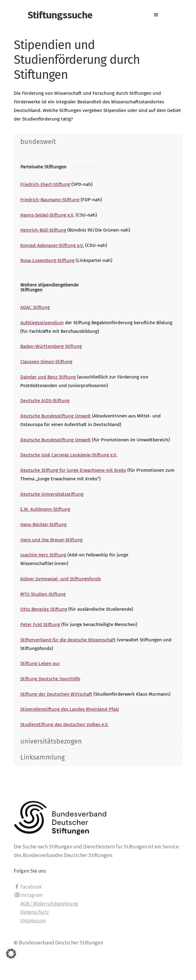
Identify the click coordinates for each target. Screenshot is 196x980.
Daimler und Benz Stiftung (48, 377)
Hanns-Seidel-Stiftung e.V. (47, 215)
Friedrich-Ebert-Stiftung (45, 184)
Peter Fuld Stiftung (40, 625)
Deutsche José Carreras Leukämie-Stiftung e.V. (69, 455)
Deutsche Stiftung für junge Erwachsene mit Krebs (73, 470)
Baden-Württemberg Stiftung (51, 346)
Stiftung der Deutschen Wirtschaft (56, 694)
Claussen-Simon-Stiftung (46, 362)
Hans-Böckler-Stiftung (43, 525)
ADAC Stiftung (35, 307)
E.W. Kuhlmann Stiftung (45, 509)
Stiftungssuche (60, 15)
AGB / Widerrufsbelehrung (49, 904)
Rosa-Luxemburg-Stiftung (47, 260)
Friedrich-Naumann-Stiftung (50, 200)
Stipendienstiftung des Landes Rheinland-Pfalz (70, 709)
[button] (11, 961)
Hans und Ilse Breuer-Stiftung (51, 540)
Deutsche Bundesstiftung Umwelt (56, 416)
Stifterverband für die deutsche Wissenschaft (68, 640)
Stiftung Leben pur (40, 663)
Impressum (33, 920)
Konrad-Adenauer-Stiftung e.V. (52, 245)
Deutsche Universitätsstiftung (52, 494)
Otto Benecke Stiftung (44, 609)
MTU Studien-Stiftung (43, 594)
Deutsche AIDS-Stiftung (45, 401)
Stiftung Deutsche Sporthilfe (50, 679)
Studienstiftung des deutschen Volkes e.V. (64, 724)
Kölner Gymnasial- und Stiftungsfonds (61, 579)
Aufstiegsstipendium (42, 323)
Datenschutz (35, 912)
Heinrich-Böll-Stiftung (43, 230)
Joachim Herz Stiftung (43, 555)
